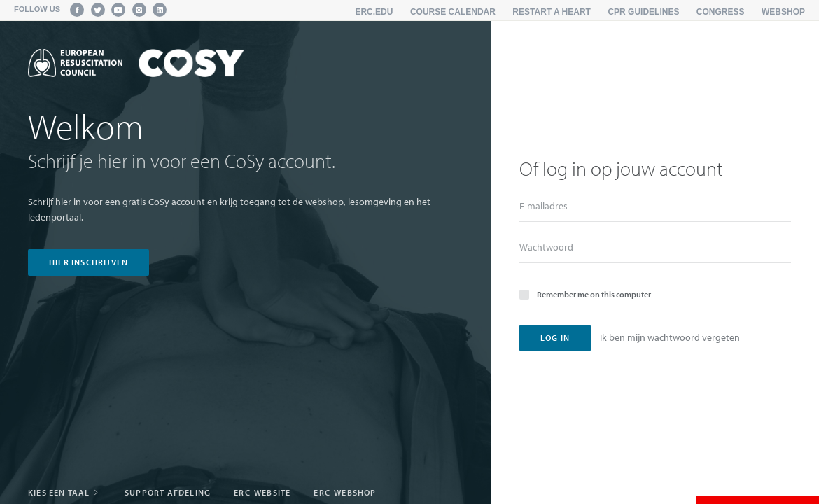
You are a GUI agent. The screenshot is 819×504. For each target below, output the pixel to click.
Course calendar (453, 12)
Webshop (783, 12)
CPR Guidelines (643, 12)
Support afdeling (168, 492)
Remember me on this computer (585, 294)
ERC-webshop (345, 492)
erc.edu (374, 12)
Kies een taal (65, 492)
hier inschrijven (89, 262)
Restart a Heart (552, 12)
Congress (721, 12)
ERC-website (262, 492)
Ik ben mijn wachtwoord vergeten (670, 337)
